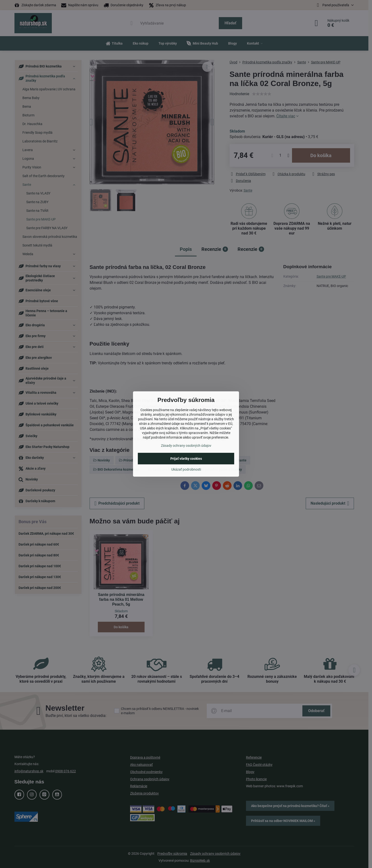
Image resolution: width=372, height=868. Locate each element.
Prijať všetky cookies (186, 459)
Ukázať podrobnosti (186, 469)
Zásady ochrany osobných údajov (186, 446)
